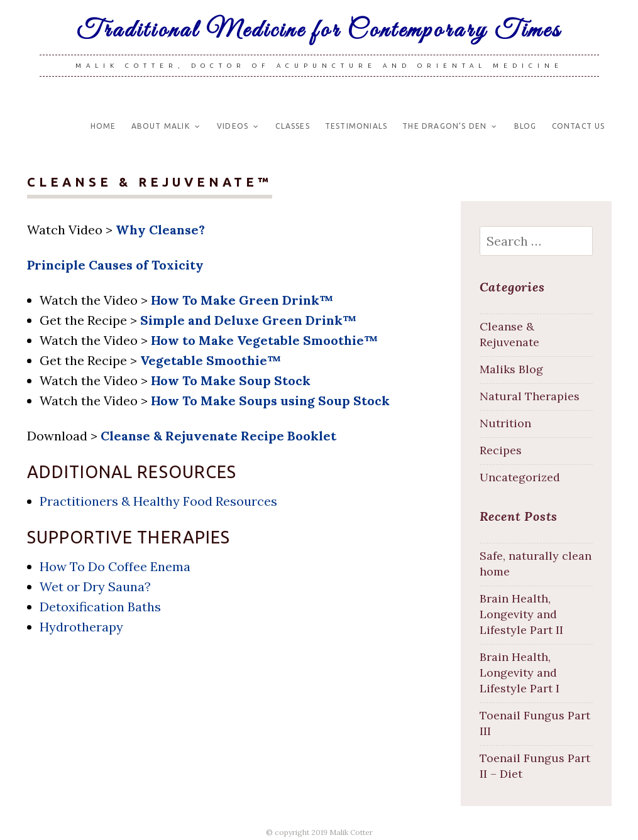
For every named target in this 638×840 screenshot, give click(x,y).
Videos (233, 126)
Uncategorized (520, 477)
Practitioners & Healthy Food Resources (158, 501)
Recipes (501, 450)
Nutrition (505, 423)
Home (103, 126)
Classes (292, 126)
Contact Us (579, 126)
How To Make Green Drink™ (242, 300)
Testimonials (356, 126)
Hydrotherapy (81, 627)
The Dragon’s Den (444, 126)
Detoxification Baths (100, 607)
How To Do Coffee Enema (115, 566)
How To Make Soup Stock (231, 380)
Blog (525, 126)
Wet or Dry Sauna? (95, 586)
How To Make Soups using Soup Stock (270, 401)
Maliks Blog (511, 369)
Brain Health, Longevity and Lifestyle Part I (520, 673)
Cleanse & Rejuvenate (509, 334)
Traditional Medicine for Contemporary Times (319, 31)
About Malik (161, 126)
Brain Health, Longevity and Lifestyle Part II (521, 614)
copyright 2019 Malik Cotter (324, 832)
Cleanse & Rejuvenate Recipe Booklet (218, 436)
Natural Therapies (530, 396)
